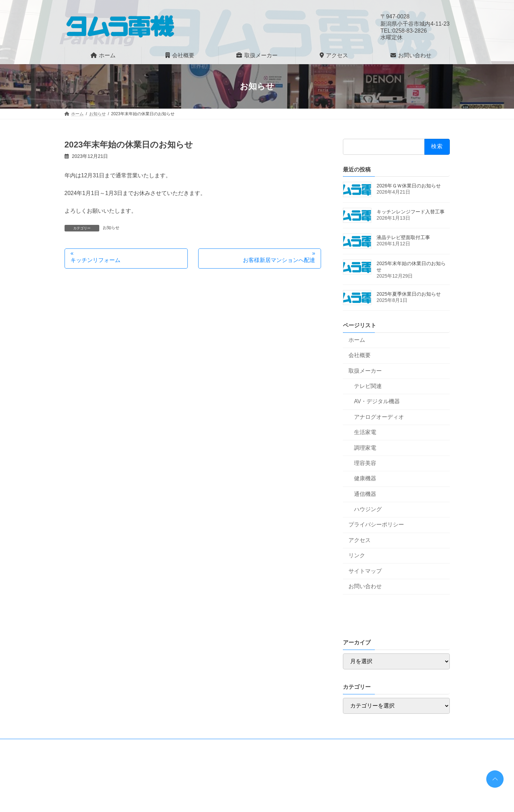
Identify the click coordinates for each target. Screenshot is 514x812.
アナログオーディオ (379, 417)
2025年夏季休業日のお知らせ (409, 294)
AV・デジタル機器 (377, 401)
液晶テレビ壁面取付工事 (403, 237)
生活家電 (365, 432)
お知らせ (111, 228)
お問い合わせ (365, 586)
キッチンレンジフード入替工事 (411, 212)
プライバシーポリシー (376, 525)
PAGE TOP (494, 776)
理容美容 (365, 463)
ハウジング (368, 509)
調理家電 (365, 448)
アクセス (360, 540)
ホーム (357, 340)
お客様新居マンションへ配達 (279, 260)
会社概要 (360, 355)
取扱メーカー (365, 371)
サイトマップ (365, 571)
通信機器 (365, 494)
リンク (357, 555)
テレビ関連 (368, 386)
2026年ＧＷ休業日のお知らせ (409, 186)
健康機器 (365, 478)
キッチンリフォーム (95, 260)
